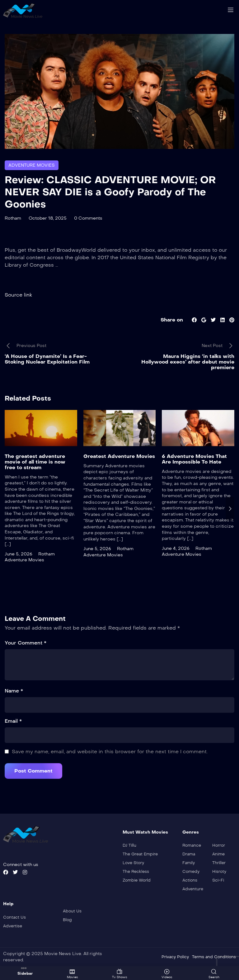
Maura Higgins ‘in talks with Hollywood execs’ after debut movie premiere (188, 362)
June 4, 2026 (176, 548)
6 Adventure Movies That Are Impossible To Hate (194, 459)
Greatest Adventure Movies (119, 456)
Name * (14, 690)
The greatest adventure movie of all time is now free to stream (35, 461)
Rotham (13, 218)
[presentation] (230, 509)
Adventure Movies (32, 165)
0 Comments (88, 218)
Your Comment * (26, 642)
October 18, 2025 (48, 218)
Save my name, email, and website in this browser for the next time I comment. (110, 751)
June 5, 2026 (19, 554)
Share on (172, 319)
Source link (18, 295)
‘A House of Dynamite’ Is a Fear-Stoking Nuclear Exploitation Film (47, 359)
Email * (13, 721)
